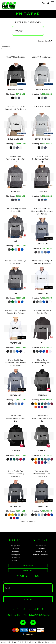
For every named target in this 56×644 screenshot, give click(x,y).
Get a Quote (15, 555)
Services (15, 552)
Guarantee (41, 549)
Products (15, 549)
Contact (15, 560)
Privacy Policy (41, 552)
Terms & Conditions (41, 555)
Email (6, 582)
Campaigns (15, 557)
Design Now (15, 546)
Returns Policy (41, 546)
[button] (48, 3)
